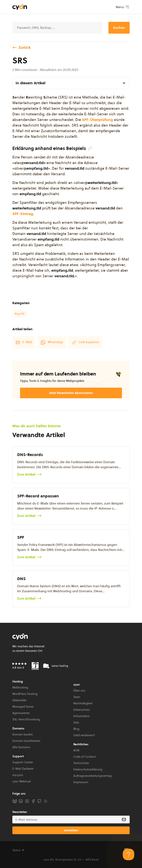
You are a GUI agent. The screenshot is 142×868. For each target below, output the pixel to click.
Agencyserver (21, 713)
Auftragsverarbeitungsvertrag (92, 776)
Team (77, 697)
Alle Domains (21, 747)
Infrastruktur (81, 716)
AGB (76, 750)
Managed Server (23, 707)
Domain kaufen (23, 734)
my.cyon (18, 775)
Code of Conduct (85, 757)
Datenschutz (82, 710)
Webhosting (20, 687)
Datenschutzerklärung (88, 769)
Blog (76, 729)
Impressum (81, 782)
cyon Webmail (22, 781)
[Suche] (57, 28)
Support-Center (23, 762)
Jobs (76, 722)
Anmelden (71, 830)
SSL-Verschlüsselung (26, 719)
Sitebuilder (19, 700)
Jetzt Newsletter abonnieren (71, 393)
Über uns (79, 691)
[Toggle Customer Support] (128, 854)
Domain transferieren (26, 741)
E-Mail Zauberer (23, 769)
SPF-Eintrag (23, 214)
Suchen (119, 28)
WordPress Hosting (25, 694)
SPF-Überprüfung (97, 120)
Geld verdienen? (84, 735)
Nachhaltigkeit (83, 703)
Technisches (81, 763)
